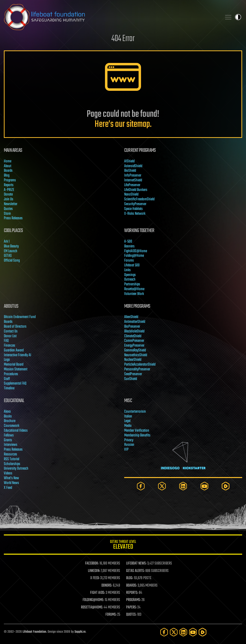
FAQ (6, 341)
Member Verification (137, 431)
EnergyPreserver (134, 346)
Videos (8, 473)
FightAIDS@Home (136, 251)
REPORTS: (132, 593)
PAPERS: (131, 607)
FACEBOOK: (92, 564)
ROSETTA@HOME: (92, 607)
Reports (9, 185)
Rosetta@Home (134, 289)
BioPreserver (132, 327)
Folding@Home (134, 256)
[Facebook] (141, 486)
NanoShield (131, 195)
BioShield (130, 171)
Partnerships (132, 284)
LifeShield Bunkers (136, 190)
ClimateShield (133, 336)
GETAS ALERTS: (135, 571)
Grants (8, 440)
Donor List (10, 336)
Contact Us (11, 331)
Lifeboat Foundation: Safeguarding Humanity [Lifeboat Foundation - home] (111, 17)
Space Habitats (133, 209)
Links (127, 270)
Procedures (11, 374)
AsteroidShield (133, 166)
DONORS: (107, 586)
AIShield (129, 161)
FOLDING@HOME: (93, 600)
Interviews (11, 445)
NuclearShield (133, 360)
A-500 (128, 242)
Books (8, 417)
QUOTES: (131, 615)
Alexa (7, 412)
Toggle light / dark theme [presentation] (238, 17)
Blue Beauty (11, 246)
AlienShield (131, 317)
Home (8, 161)
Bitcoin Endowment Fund (20, 317)
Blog (7, 176)
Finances (9, 346)
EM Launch (11, 251)
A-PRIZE (9, 190)
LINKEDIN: (94, 571)
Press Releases (13, 218)
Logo (7, 360)
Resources (10, 454)
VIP (126, 450)
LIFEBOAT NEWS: (136, 564)
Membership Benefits (137, 435)
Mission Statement (16, 369)
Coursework (12, 426)
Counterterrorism (135, 412)
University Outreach (16, 469)
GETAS (8, 256)
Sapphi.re (80, 632)
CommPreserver (134, 341)
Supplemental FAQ (15, 384)
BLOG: (130, 578)
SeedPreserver (133, 374)
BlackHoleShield (134, 331)
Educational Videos (16, 431)
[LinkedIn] (183, 486)
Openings (130, 275)
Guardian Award (14, 350)
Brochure (10, 421)
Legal (127, 421)
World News (11, 483)
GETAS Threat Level (123, 545)
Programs (10, 180)
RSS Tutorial (12, 459)
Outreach (130, 280)
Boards (8, 171)
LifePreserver (132, 185)
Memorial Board (14, 365)
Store (7, 214)
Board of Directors (15, 327)
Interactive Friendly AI (18, 355)
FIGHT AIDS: (98, 593)
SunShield (131, 379)
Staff (7, 379)
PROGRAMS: (133, 600)
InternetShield (133, 180)
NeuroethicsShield (136, 355)
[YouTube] (204, 486)
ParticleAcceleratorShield (140, 365)
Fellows (9, 435)
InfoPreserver (133, 176)
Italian (128, 417)
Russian (129, 445)
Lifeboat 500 (132, 265)
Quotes (8, 209)
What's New (11, 478)
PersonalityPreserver (137, 369)
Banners (129, 246)
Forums (129, 261)
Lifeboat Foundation (34, 632)
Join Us (9, 199)
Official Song (12, 261)
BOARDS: (132, 586)
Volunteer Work (134, 294)
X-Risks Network (135, 214)
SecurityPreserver (135, 204)
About (8, 166)
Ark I (7, 242)
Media (128, 426)
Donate (8, 195)
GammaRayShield (135, 350)
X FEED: (95, 578)
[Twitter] (162, 486)
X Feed (8, 488)
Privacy (129, 440)
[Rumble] (226, 486)
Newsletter (11, 204)
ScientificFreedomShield (139, 199)
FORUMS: (111, 615)
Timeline (9, 388)
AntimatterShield (135, 322)
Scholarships (12, 464)
